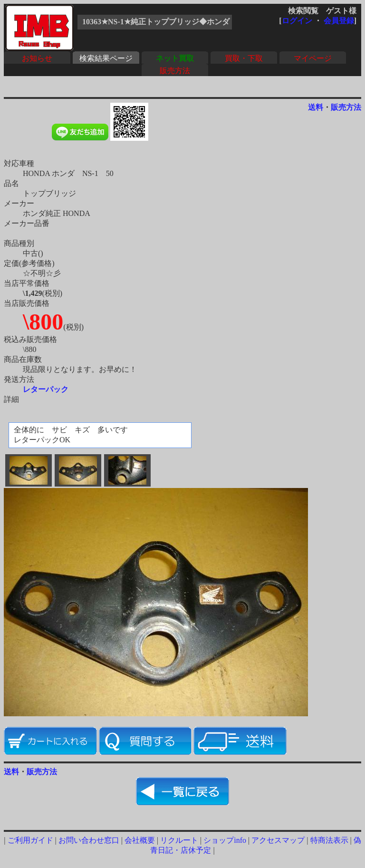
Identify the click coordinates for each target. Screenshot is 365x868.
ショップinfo (225, 840)
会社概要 (140, 840)
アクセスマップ (278, 840)
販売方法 (175, 71)
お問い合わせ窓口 (89, 840)
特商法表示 (329, 840)
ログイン (297, 21)
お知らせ (37, 58)
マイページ (313, 58)
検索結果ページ (106, 58)
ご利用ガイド (30, 840)
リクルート (179, 840)
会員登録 (339, 21)
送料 (316, 107)
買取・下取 (244, 58)
